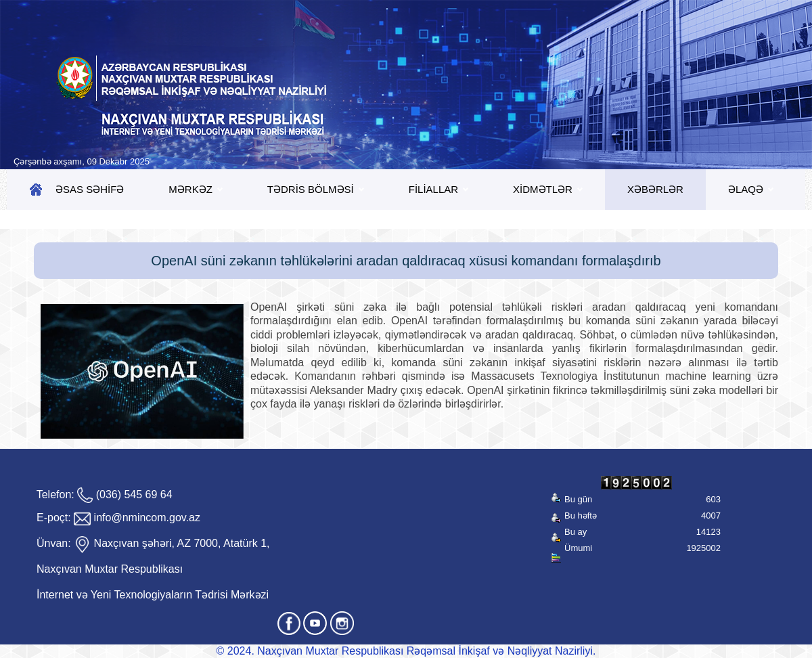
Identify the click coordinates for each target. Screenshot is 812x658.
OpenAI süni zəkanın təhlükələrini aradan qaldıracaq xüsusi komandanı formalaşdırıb (406, 261)
